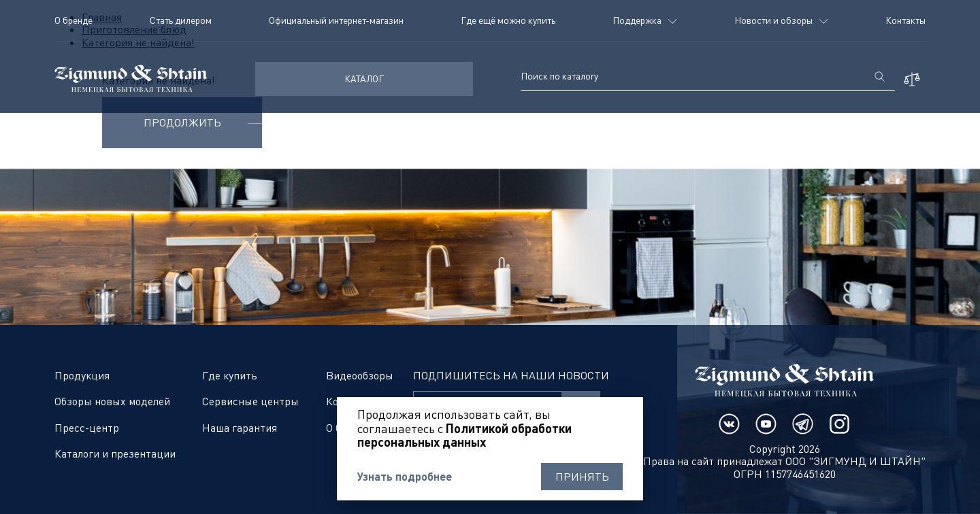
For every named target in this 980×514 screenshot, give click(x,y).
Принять (582, 477)
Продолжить (182, 122)
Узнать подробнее (405, 477)
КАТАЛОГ (364, 79)
